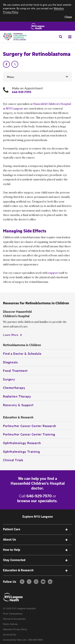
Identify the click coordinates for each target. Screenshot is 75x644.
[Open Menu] (70, 37)
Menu (10, 77)
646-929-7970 (22, 92)
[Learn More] (12, 335)
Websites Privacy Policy (15, 629)
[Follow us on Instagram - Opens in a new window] (36, 582)
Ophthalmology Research (22, 443)
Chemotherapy (14, 387)
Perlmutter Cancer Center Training (29, 434)
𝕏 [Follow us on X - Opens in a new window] (29, 582)
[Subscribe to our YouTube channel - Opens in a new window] (43, 582)
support (53, 273)
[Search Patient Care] (61, 37)
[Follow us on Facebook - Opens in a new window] (22, 582)
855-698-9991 (36, 640)
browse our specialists (37, 501)
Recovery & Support (18, 405)
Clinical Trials (13, 460)
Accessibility (10, 635)
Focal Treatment (15, 370)
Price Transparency (13, 614)
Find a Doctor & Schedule (22, 353)
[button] (68, 17)
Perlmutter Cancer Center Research (30, 426)
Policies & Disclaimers (14, 619)
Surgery (9, 379)
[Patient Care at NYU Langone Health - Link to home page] (13, 597)
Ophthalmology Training (21, 451)
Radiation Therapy (17, 396)
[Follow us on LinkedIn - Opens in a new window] (50, 582)
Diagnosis (10, 362)
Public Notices (10, 624)
